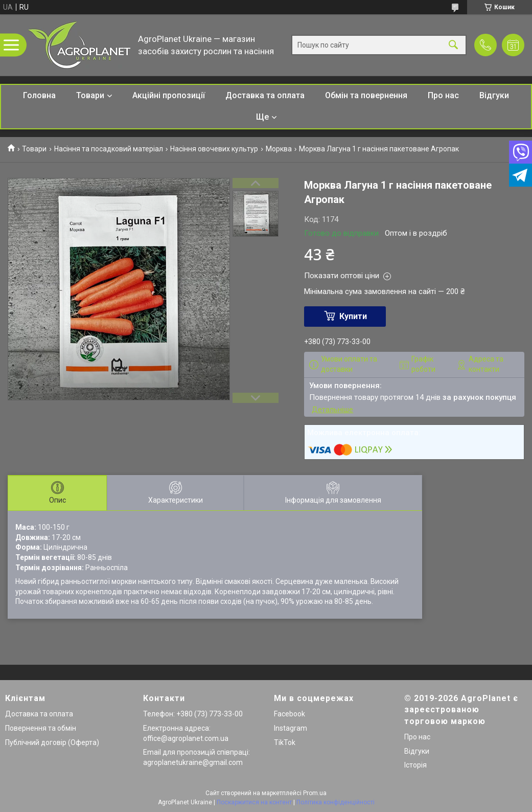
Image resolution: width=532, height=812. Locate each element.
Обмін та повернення (366, 95)
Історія (415, 765)
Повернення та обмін (41, 728)
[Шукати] (453, 45)
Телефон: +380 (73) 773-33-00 (193, 714)
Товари (90, 95)
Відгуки (494, 95)
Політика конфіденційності (336, 802)
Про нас (443, 95)
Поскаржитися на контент (254, 802)
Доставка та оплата (265, 95)
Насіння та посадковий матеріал (109, 149)
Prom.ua (315, 793)
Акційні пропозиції (169, 95)
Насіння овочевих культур (214, 149)
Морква (279, 149)
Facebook (290, 714)
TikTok (285, 742)
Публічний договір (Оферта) (52, 742)
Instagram (291, 728)
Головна (39, 95)
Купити (353, 316)
